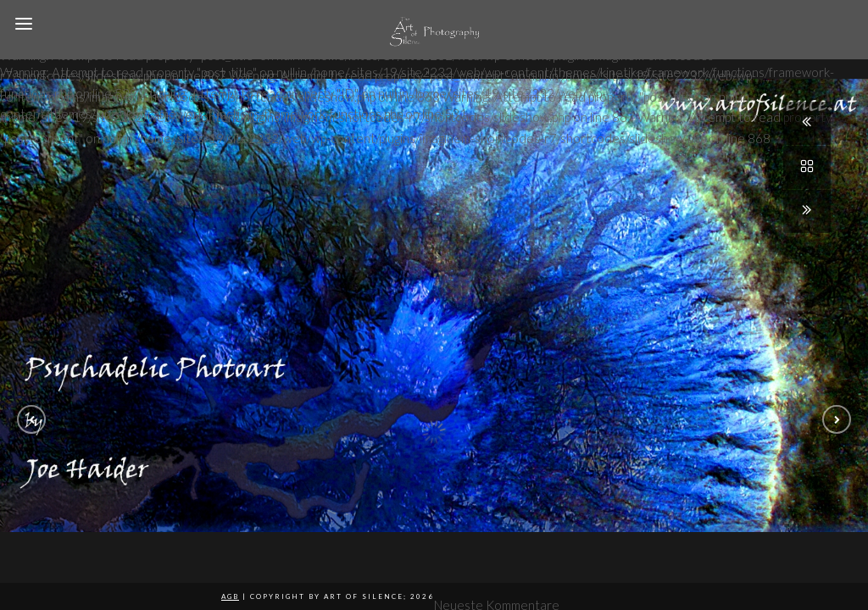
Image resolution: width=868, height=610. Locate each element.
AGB (230, 596)
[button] (31, 419)
